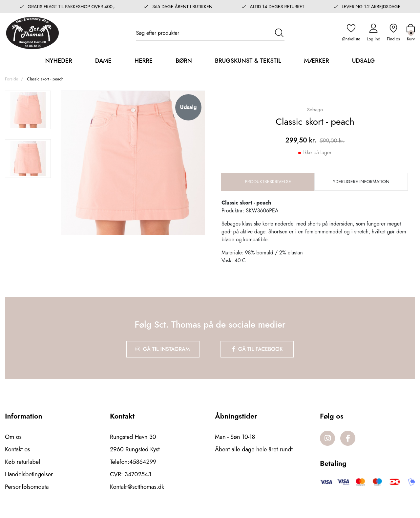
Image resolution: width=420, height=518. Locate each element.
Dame (103, 61)
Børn (184, 61)
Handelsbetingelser (29, 474)
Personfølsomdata (27, 487)
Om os (13, 437)
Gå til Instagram (163, 349)
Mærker (317, 61)
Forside (11, 79)
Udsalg (364, 61)
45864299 (143, 462)
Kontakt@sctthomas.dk (137, 487)
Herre (144, 61)
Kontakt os (18, 449)
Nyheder (59, 61)
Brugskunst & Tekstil (248, 61)
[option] (28, 110)
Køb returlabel (22, 462)
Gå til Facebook (257, 349)
